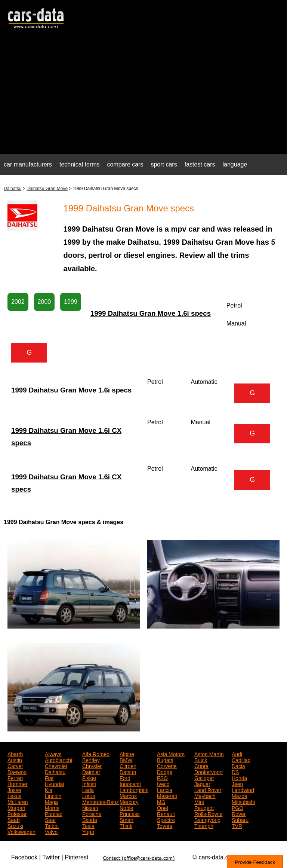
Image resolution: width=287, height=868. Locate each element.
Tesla (88, 825)
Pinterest (76, 857)
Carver (15, 765)
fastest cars (200, 164)
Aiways (53, 754)
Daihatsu (13, 189)
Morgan (16, 807)
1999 (71, 302)
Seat (50, 819)
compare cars (125, 164)
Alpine (127, 754)
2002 (18, 302)
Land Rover (208, 789)
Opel (163, 807)
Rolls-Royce (208, 813)
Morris (52, 807)
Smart (126, 819)
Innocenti (130, 783)
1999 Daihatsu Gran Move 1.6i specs (151, 313)
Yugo (88, 831)
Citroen (128, 765)
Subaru (240, 819)
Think (126, 825)
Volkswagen (21, 831)
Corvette (167, 765)
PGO (237, 807)
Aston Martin (209, 754)
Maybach (205, 795)
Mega (51, 801)
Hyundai (54, 783)
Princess (130, 813)
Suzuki (15, 825)
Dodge (165, 771)
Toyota (165, 825)
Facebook (24, 857)
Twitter (51, 857)
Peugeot (204, 807)
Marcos (128, 795)
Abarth (15, 754)
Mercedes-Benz (101, 801)
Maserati (167, 795)
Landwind (243, 789)
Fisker (89, 777)
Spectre (166, 819)
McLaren (18, 801)
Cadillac (241, 759)
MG (161, 801)
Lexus (14, 795)
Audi (237, 754)
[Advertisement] (143, 96)
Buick (201, 759)
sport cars (164, 164)
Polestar (17, 813)
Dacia (238, 765)
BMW (126, 759)
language (235, 164)
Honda (239, 777)
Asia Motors (171, 754)
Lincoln (53, 795)
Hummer (18, 783)
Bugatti (165, 759)
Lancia (165, 789)
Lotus (89, 795)
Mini (199, 801)
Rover (239, 813)
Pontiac (54, 813)
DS (235, 771)
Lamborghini (134, 789)
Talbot (52, 825)
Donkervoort (209, 771)
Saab (14, 819)
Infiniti (89, 783)
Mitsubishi (243, 801)
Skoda (90, 819)
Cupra (201, 765)
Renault (166, 813)
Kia (49, 789)
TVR (237, 825)
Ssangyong (207, 819)
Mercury (129, 801)
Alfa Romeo (96, 754)
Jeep (237, 783)
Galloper (204, 777)
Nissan (90, 807)
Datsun (128, 771)
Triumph (204, 825)
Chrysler (92, 765)
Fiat (49, 777)
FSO (162, 777)
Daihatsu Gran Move (47, 189)
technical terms (80, 164)
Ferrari (15, 777)
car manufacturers (28, 164)
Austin (15, 759)
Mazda (240, 795)
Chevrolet (56, 765)
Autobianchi (58, 759)
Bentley (91, 759)
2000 (44, 302)
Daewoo (17, 771)
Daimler (91, 771)
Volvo (51, 831)
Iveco (163, 783)
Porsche (92, 813)
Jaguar (202, 783)
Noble (126, 807)
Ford (125, 777)
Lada (88, 789)
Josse (14, 789)
